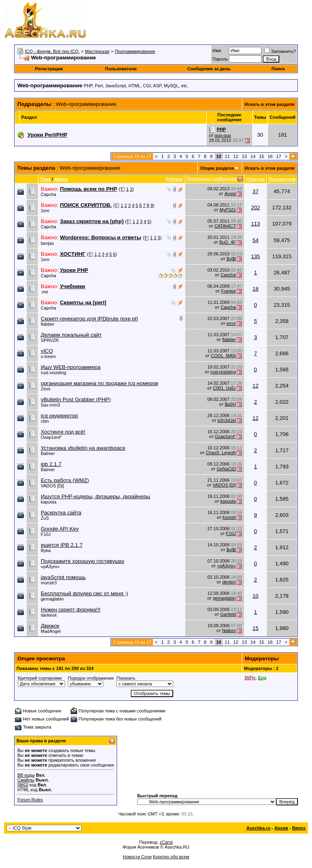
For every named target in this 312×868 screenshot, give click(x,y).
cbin (45, 421)
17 (278, 156)
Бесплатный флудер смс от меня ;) (84, 593)
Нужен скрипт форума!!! (71, 610)
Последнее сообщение (212, 179)
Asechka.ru (259, 828)
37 (256, 191)
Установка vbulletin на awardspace (83, 448)
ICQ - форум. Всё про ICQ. (52, 51)
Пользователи (121, 69)
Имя (217, 51)
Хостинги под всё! (63, 432)
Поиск (278, 69)
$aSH (230, 404)
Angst (230, 194)
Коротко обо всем (171, 857)
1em (45, 211)
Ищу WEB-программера (71, 367)
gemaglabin (52, 599)
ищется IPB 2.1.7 (62, 545)
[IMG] (23, 785)
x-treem (48, 356)
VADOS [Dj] (52, 486)
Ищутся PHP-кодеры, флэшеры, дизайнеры (95, 496)
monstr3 (49, 583)
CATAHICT (225, 226)
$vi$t (231, 259)
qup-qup (223, 135)
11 (227, 156)
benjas (47, 243)
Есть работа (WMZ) (65, 480)
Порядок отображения (91, 678)
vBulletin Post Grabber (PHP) (76, 399)
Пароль (220, 59)
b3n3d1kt (227, 420)
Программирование (135, 51)
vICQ (47, 351)
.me (44, 292)
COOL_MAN (224, 356)
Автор (61, 179)
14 (253, 156)
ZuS (45, 518)
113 (255, 224)
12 (236, 156)
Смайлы (26, 780)
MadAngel (51, 631)
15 (262, 156)
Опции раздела (217, 168)
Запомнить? (280, 51)
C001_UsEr (224, 388)
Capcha (48, 194)
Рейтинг (174, 179)
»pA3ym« (50, 567)
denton (229, 582)
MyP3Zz (228, 210)
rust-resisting (53, 373)
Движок (50, 626)
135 (255, 256)
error (231, 323)
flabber (48, 324)
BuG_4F (227, 242)
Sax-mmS (50, 405)
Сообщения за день (209, 69)
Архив (281, 828)
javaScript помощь (63, 577)
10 (256, 596)
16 (270, 156)
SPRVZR (50, 340)
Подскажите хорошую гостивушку (83, 561)
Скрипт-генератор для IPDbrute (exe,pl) (89, 319)
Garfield (228, 614)
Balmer (48, 453)
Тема (45, 179)
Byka (46, 550)
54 (256, 240)
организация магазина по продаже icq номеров (99, 383)
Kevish (229, 517)
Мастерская (97, 51)
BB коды (26, 775)
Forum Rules (30, 800)
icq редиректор (59, 416)
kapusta (49, 502)
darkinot (49, 615)
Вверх (299, 828)
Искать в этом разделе (270, 104)
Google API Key (60, 529)
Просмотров (282, 179)
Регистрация (49, 69)
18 (256, 289)
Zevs (46, 389)
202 (255, 208)
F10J (46, 534)
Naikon (229, 630)
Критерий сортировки (40, 678)
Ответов (255, 179)
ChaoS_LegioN (221, 453)
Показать (126, 678)
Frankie (229, 291)
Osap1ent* (51, 437)
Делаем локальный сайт (71, 335)
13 (244, 156)
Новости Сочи (137, 857)
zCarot (166, 842)
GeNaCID (226, 469)
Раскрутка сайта (61, 513)
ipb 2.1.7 (51, 464)
